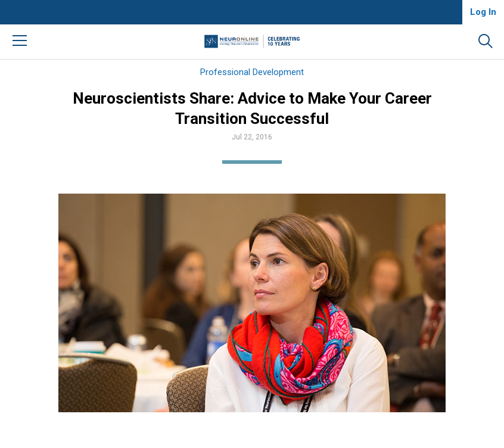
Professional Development (252, 72)
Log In (483, 12)
